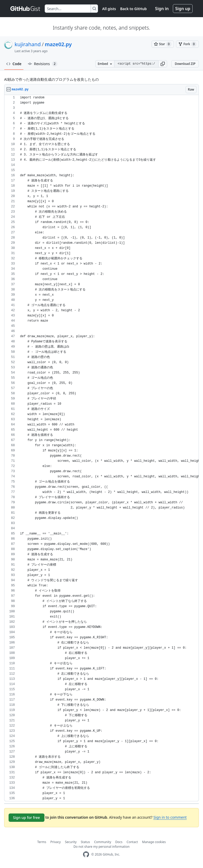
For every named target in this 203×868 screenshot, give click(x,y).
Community (103, 842)
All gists (109, 9)
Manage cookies (154, 842)
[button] (163, 64)
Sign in (162, 9)
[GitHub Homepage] (86, 854)
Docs (119, 842)
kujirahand (28, 44)
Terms (42, 842)
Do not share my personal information (102, 847)
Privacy (56, 842)
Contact (132, 842)
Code (14, 64)
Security (71, 842)
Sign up (183, 9)
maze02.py (58, 44)
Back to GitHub (133, 9)
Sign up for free (27, 818)
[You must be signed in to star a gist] (163, 44)
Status (85, 842)
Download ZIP (185, 64)
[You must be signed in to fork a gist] (187, 44)
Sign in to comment (170, 817)
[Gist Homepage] (25, 9)
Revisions (43, 64)
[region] (102, 448)
